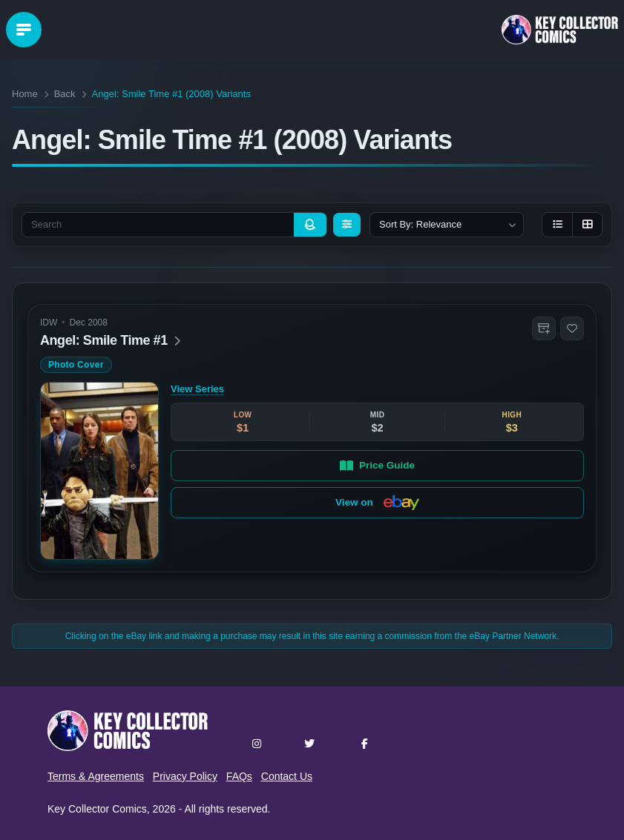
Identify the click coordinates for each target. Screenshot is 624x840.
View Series (197, 389)
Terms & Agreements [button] (96, 776)
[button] (544, 328)
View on (377, 503)
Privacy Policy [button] (185, 776)
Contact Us (287, 776)
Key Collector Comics (97, 809)
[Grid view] (587, 225)
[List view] (557, 225)
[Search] (310, 225)
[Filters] (347, 225)
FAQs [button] (239, 776)
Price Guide (377, 465)
